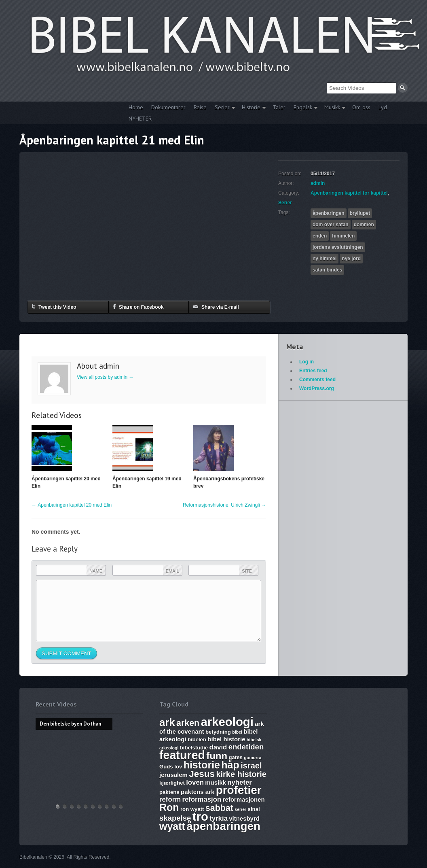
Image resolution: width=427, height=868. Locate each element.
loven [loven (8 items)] (195, 782)
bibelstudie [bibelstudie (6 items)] (194, 748)
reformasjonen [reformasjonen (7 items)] (244, 799)
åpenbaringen (329, 213)
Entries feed (313, 371)
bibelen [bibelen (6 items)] (197, 740)
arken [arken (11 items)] (188, 723)
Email (172, 571)
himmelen (343, 236)
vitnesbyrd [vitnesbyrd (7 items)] (244, 818)
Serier (223, 108)
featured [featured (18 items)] (182, 755)
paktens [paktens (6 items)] (169, 792)
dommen (364, 225)
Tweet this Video (54, 307)
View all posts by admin (105, 377)
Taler (279, 107)
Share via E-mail (216, 307)
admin (318, 183)
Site (247, 571)
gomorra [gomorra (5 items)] (253, 758)
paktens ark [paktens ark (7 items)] (198, 792)
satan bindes (327, 270)
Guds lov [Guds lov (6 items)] (171, 767)
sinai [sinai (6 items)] (254, 809)
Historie (252, 108)
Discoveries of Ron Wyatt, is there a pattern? (79, 806)
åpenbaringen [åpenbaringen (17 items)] (223, 826)
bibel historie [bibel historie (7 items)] (226, 739)
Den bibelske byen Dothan (58, 806)
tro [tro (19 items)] (200, 816)
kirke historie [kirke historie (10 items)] (241, 774)
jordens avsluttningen (338, 247)
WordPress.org (317, 388)
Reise (200, 107)
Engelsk (304, 108)
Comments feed (317, 380)
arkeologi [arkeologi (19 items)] (227, 722)
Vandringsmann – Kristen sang (114, 806)
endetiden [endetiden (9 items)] (246, 747)
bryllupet (360, 213)
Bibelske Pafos (121, 806)
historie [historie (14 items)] (202, 765)
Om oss (361, 107)
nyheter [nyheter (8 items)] (240, 782)
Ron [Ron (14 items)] (169, 807)
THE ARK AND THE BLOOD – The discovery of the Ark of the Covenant (72, 806)
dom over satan (331, 225)
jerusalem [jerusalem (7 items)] (173, 775)
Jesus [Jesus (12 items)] (202, 774)
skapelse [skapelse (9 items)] (175, 818)
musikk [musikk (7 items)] (216, 782)
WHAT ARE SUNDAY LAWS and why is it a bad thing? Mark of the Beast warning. (86, 806)
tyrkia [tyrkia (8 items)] (219, 818)
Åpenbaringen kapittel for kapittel (349, 193)
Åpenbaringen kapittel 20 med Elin (72, 505)
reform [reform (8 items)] (170, 799)
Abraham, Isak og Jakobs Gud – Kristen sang (107, 806)
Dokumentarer (168, 107)
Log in (307, 362)
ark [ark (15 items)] (167, 722)
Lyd (383, 107)
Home (136, 107)
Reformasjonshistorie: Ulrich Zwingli (224, 505)
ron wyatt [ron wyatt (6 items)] (192, 809)
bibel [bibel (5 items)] (237, 732)
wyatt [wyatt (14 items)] (172, 826)
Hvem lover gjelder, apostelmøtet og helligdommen (65, 806)
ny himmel (324, 259)
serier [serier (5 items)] (240, 809)
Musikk (333, 108)
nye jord (351, 259)
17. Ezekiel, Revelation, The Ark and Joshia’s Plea (93, 806)
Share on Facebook (138, 307)
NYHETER (140, 119)
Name (96, 571)
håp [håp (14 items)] (230, 765)
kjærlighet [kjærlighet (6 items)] (172, 783)
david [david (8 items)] (218, 747)
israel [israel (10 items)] (251, 766)
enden (320, 236)
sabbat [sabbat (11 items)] (219, 808)
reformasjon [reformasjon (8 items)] (202, 799)
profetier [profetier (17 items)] (239, 790)
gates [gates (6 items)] (235, 757)
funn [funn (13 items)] (217, 756)
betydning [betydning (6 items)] (218, 732)
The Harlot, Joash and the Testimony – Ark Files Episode (100, 806)
